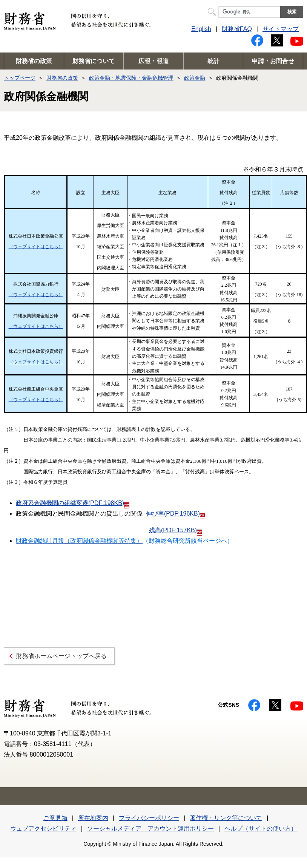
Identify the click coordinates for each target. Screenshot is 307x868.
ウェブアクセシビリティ (43, 829)
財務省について (94, 61)
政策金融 (195, 78)
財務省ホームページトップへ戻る (61, 656)
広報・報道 (153, 61)
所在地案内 (93, 818)
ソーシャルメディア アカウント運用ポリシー (150, 829)
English (201, 29)
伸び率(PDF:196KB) (176, 514)
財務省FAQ (237, 29)
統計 (213, 61)
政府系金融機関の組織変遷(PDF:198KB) (73, 503)
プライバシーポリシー (149, 818)
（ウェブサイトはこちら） (36, 247)
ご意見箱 (55, 818)
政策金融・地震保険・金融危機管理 (131, 78)
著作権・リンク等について (226, 818)
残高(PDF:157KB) (176, 530)
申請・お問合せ (273, 61)
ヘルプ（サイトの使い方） (261, 829)
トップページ (20, 78)
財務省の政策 (34, 61)
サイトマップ (281, 29)
